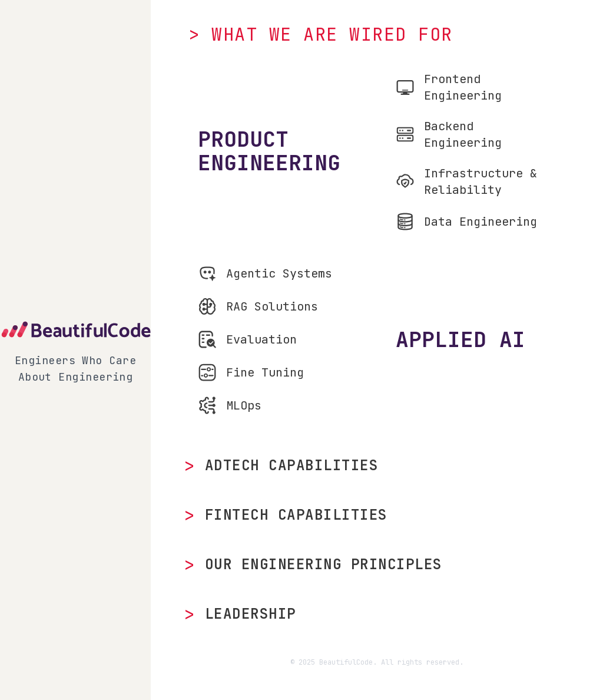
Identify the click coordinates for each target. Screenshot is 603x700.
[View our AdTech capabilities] (377, 465)
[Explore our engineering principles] (377, 564)
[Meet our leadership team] (377, 614)
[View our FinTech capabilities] (377, 515)
